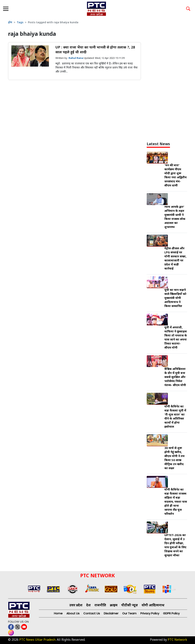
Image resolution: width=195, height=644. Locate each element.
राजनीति (100, 606)
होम (10, 23)
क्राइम (114, 606)
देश (88, 606)
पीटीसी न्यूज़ (130, 606)
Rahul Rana (76, 58)
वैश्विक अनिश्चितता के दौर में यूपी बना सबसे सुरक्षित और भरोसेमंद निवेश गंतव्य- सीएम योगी (175, 377)
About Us (73, 613)
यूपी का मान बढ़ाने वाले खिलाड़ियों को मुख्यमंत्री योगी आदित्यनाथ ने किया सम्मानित (175, 298)
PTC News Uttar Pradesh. (38, 640)
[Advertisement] (171, 80)
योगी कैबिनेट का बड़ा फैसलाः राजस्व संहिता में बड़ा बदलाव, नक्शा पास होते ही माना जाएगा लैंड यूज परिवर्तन (176, 502)
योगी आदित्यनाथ (153, 606)
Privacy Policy (150, 613)
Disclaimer (111, 613)
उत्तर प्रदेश (76, 606)
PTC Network (177, 640)
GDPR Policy (171, 613)
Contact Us (92, 613)
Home (58, 613)
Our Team (129, 613)
